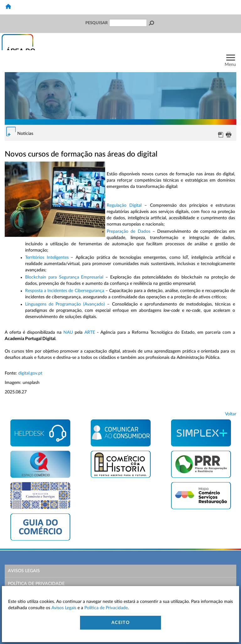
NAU (68, 333)
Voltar (231, 414)
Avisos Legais (24, 571)
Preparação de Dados (129, 232)
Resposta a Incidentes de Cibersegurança (65, 291)
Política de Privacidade (36, 584)
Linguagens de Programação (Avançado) (65, 304)
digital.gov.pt (30, 373)
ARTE (90, 333)
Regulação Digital (124, 205)
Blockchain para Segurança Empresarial (64, 277)
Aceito (120, 623)
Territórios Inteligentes (47, 258)
